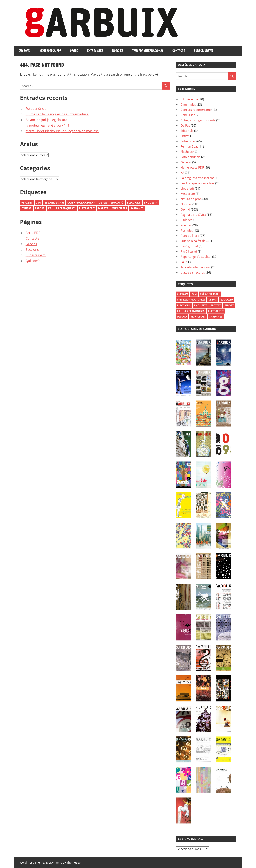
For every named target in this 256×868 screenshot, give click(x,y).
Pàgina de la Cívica (193, 215)
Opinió (74, 51)
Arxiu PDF (33, 233)
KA (182, 173)
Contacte (179, 51)
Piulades (186, 220)
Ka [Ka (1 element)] (50, 208)
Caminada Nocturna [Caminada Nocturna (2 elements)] (81, 203)
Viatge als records (193, 272)
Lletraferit (187, 188)
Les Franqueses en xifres (197, 183)
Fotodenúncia (37, 109)
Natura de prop (191, 199)
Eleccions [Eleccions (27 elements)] (134, 203)
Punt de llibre (190, 236)
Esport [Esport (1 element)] (40, 208)
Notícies (118, 51)
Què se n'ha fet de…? (195, 241)
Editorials (187, 131)
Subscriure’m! (203, 51)
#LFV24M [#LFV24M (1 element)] (27, 203)
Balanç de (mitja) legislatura (47, 120)
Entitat (185, 136)
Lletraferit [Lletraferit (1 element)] (87, 208)
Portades (187, 230)
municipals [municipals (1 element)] (119, 208)
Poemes (186, 225)
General (186, 162)
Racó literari (189, 251)
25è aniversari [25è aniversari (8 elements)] (54, 203)
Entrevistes (95, 51)
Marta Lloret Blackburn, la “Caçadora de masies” (62, 131)
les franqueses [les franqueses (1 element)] (65, 208)
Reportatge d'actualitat (196, 257)
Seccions (32, 250)
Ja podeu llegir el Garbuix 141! (48, 125)
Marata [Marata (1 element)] (103, 208)
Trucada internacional (148, 51)
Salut (184, 262)
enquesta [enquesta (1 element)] (151, 203)
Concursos (188, 115)
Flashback (187, 152)
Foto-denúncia (190, 157)
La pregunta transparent (197, 178)
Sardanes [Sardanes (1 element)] (137, 208)
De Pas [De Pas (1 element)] (103, 203)
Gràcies (31, 244)
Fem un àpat (189, 146)
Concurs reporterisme (196, 110)
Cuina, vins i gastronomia (198, 120)
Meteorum (188, 194)
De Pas (185, 125)
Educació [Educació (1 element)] (117, 203)
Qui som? (24, 51)
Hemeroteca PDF (50, 51)
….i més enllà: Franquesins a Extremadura (57, 114)
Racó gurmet (189, 246)
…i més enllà (189, 99)
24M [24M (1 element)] (38, 203)
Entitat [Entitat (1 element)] (26, 208)
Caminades (188, 104)
